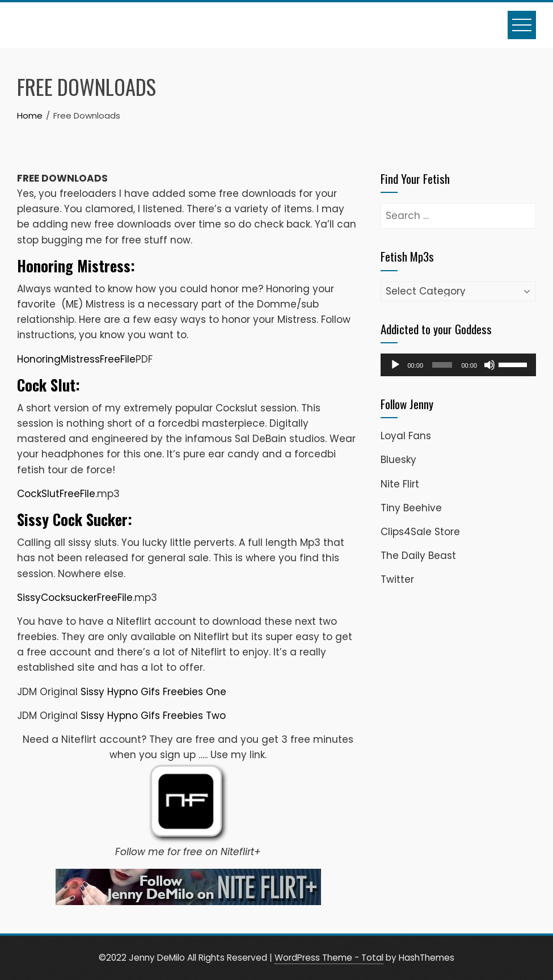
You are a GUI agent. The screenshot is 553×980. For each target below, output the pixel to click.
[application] (459, 365)
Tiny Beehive (411, 508)
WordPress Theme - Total (329, 958)
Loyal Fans (406, 436)
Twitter (397, 579)
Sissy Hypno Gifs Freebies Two (153, 716)
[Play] (395, 365)
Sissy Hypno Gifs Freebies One (153, 692)
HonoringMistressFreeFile (76, 359)
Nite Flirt (400, 484)
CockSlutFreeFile (56, 494)
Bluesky (398, 460)
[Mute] (489, 365)
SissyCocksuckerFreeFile (75, 598)
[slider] (442, 365)
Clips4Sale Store (420, 532)
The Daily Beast (418, 556)
